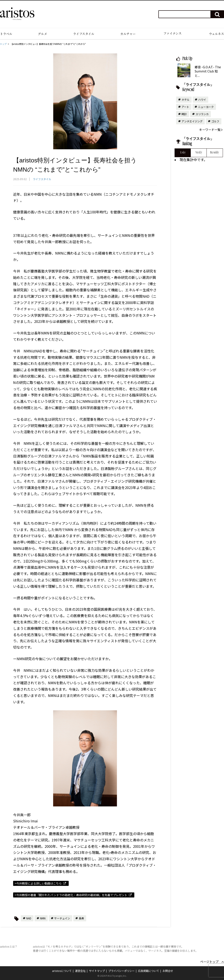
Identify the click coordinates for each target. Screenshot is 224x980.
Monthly (215, 153)
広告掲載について (149, 971)
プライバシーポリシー (121, 971)
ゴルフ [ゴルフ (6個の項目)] (215, 121)
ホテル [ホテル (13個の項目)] (185, 99)
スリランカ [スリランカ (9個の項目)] (202, 114)
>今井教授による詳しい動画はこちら (38, 883)
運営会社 (80, 971)
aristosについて (62, 971)
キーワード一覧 (210, 130)
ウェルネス (216, 34)
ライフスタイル (84, 34)
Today (183, 153)
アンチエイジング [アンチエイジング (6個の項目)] (192, 121)
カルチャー (128, 34)
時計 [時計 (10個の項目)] (184, 114)
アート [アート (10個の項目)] (185, 107)
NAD (29, 918)
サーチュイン (62, 918)
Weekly (199, 153)
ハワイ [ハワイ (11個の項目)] (202, 99)
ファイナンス (172, 33)
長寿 (81, 918)
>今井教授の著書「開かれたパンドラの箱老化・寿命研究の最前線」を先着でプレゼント (71, 895)
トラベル (6, 34)
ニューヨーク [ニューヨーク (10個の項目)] (206, 107)
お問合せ (168, 971)
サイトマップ (97, 971)
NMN (43, 918)
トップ (3, 44)
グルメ (42, 34)
